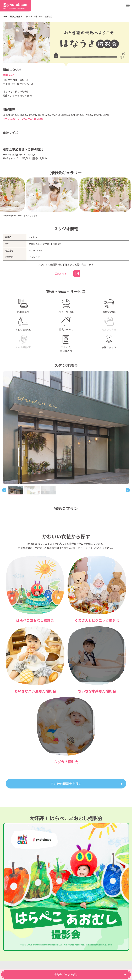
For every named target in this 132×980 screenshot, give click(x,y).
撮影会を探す (16, 16)
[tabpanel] (66, 428)
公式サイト (61, 273)
